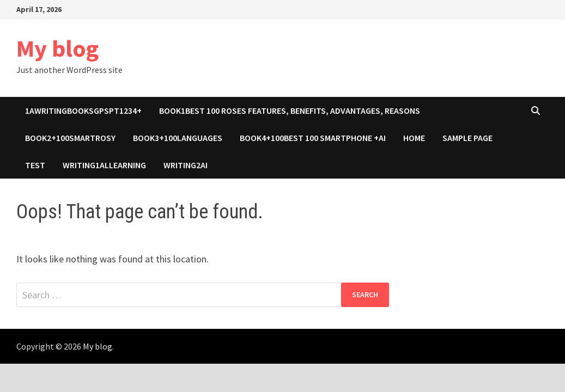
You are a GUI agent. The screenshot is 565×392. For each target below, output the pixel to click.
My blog (57, 48)
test (35, 165)
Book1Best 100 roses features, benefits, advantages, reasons (290, 111)
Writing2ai (186, 165)
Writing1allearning (104, 165)
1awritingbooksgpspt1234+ (83, 111)
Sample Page (467, 138)
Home (414, 138)
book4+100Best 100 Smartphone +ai (313, 138)
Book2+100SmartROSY (70, 138)
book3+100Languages (178, 138)
